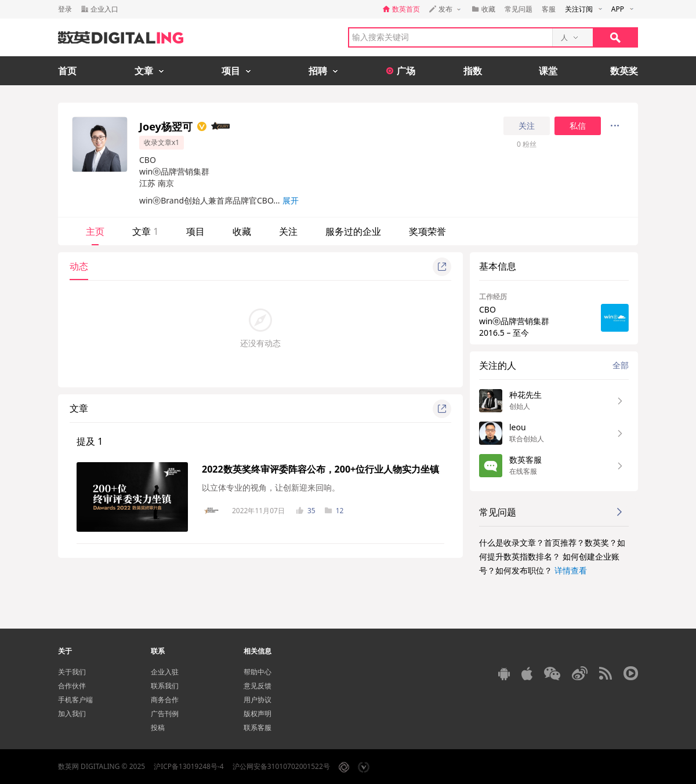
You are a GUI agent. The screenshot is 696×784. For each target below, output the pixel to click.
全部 (621, 365)
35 (306, 511)
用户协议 (258, 700)
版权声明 (258, 714)
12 (334, 511)
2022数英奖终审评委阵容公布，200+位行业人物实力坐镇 (320, 469)
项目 (195, 231)
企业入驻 (165, 672)
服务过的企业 (353, 231)
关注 (527, 126)
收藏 (242, 231)
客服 (549, 9)
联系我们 (165, 686)
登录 (65, 9)
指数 (473, 71)
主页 (95, 231)
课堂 (548, 71)
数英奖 (624, 71)
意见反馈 (258, 686)
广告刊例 (165, 714)
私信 (578, 126)
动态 (79, 266)
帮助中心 (258, 672)
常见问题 (519, 9)
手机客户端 (75, 700)
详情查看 (571, 570)
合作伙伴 (72, 686)
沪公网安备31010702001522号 (281, 766)
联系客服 (258, 727)
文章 (145, 231)
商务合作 (165, 700)
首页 (67, 71)
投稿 (158, 727)
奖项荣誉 (427, 231)
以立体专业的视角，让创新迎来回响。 (271, 487)
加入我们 (72, 714)
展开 (291, 200)
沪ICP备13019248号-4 (189, 766)
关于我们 (72, 672)
